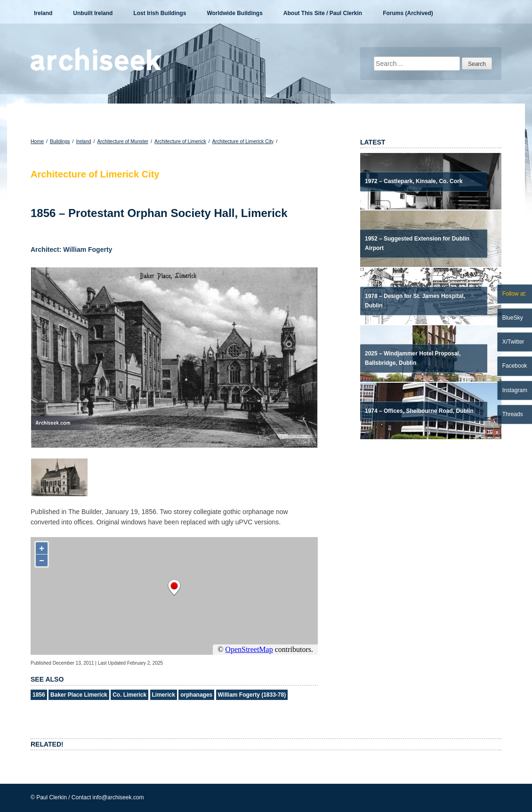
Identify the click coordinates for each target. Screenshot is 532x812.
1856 (39, 695)
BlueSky (513, 318)
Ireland (43, 13)
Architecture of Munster (123, 141)
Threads (513, 414)
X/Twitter (513, 342)
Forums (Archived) (408, 13)
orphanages (196, 695)
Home (37, 141)
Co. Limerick (129, 695)
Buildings (60, 141)
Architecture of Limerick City (243, 141)
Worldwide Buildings (234, 13)
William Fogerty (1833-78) (252, 695)
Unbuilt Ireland (93, 13)
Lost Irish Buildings (160, 13)
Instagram (515, 390)
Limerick (164, 695)
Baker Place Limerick (79, 695)
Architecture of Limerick (180, 141)
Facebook (515, 366)
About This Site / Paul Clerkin (323, 13)
